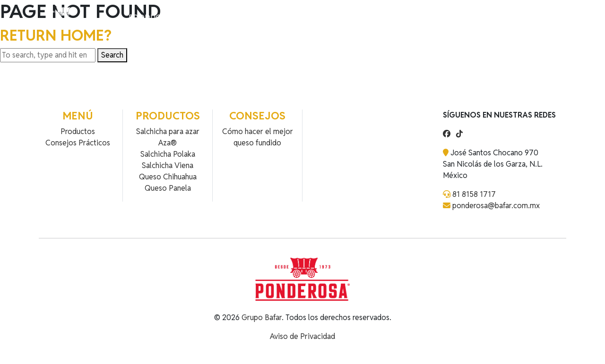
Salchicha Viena (168, 165)
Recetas (197, 18)
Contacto (239, 18)
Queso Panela (168, 188)
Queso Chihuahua (168, 177)
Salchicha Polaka (168, 154)
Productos (152, 18)
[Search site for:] (48, 55)
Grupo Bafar (262, 317)
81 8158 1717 (474, 194)
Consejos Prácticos (78, 143)
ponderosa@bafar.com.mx (496, 206)
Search (112, 55)
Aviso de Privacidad (302, 336)
